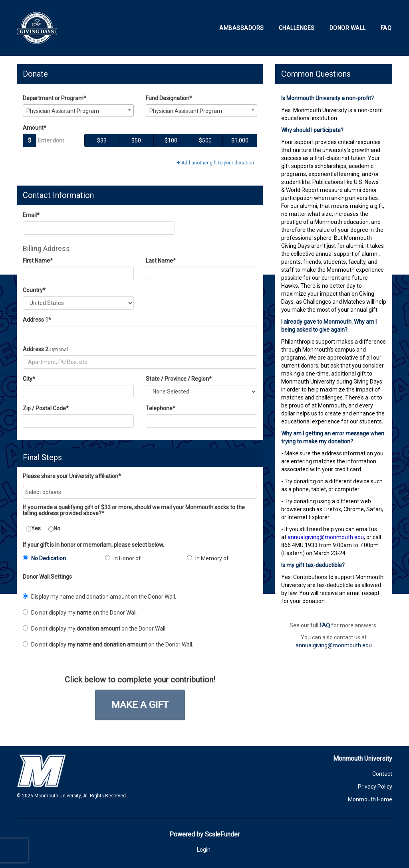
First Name (38, 261)
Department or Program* (55, 98)
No (54, 529)
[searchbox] (140, 492)
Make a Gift (140, 705)
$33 (102, 140)
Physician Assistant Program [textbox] (63, 111)
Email (31, 215)
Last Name (161, 261)
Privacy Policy (375, 787)
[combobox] (78, 111)
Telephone (161, 408)
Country (34, 290)
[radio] (58, 560)
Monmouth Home (370, 799)
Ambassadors (242, 28)
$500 (205, 140)
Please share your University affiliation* (72, 476)
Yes (33, 529)
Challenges (297, 28)
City (29, 379)
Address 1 (37, 320)
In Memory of (208, 558)
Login (204, 850)
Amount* (35, 128)
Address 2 (36, 349)
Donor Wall (348, 28)
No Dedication (44, 558)
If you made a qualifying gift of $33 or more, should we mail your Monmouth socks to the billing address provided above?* (134, 510)
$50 (136, 140)
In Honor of (123, 558)
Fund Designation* (169, 98)
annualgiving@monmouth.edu (334, 645)
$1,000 (240, 140)
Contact (382, 774)
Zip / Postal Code (46, 408)
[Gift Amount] (54, 140)
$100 (171, 140)
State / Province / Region (179, 379)
